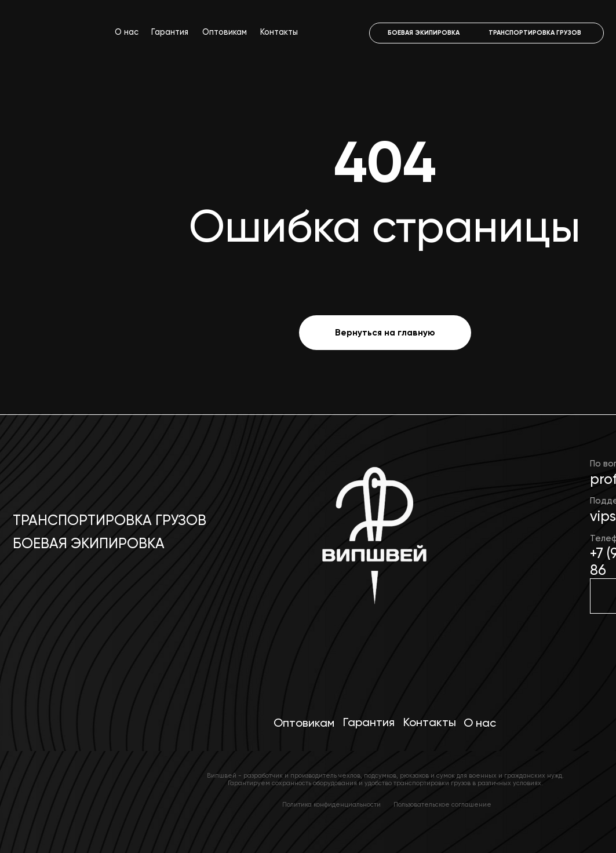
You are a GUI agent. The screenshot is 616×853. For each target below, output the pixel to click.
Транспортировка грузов (110, 520)
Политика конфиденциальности (331, 805)
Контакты (279, 32)
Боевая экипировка (89, 543)
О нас (127, 32)
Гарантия (170, 32)
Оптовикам (225, 32)
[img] (372, 542)
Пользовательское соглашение (442, 805)
